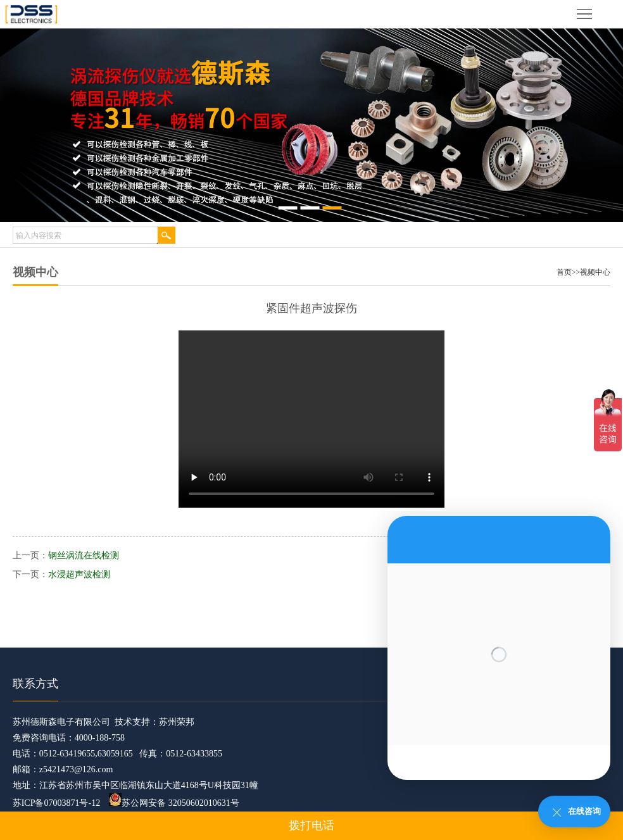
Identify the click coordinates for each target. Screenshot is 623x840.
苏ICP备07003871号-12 (56, 803)
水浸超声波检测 (79, 574)
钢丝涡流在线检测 (84, 555)
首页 (564, 272)
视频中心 (595, 272)
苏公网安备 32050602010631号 (174, 803)
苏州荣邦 (177, 722)
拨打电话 (311, 825)
